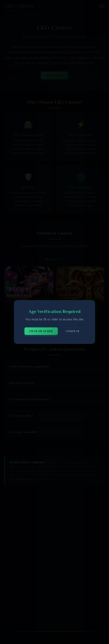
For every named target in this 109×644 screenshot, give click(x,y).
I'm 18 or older (41, 331)
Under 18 (73, 331)
